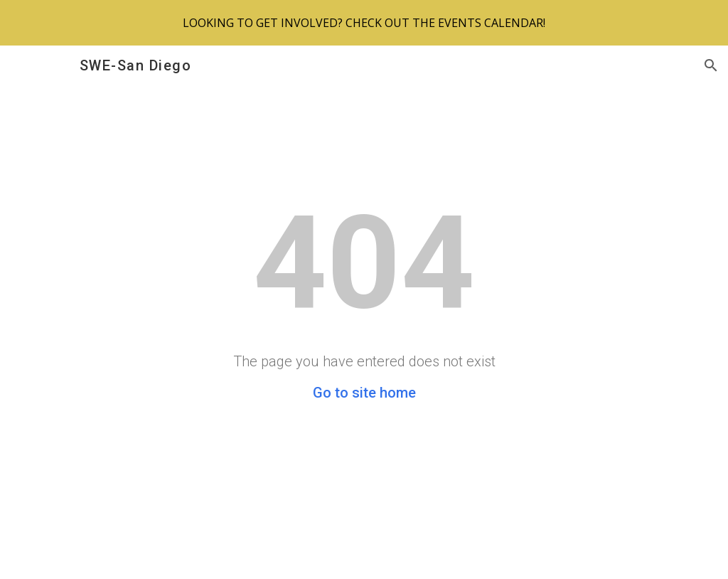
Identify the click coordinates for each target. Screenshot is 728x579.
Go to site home (364, 393)
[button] (711, 65)
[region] (364, 23)
